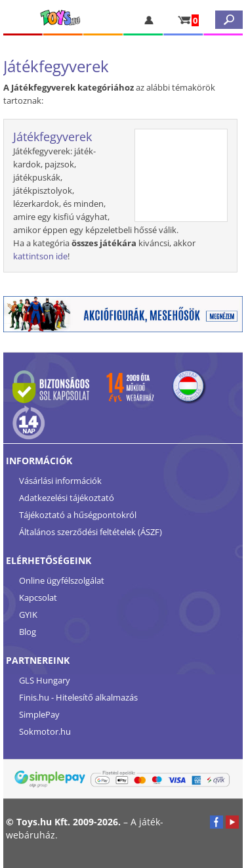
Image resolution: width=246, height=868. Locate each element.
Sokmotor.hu (45, 731)
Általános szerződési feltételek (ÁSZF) (91, 532)
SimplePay (39, 714)
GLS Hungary (45, 680)
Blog (28, 632)
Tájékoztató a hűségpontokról (78, 515)
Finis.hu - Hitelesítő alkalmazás (78, 697)
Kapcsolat (38, 597)
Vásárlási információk (60, 481)
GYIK (28, 615)
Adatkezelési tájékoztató (67, 498)
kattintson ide (40, 256)
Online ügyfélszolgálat (62, 580)
